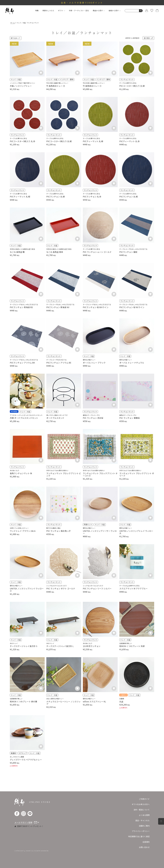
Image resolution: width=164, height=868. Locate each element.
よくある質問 (144, 815)
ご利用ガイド (144, 799)
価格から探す (115, 11)
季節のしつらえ (48, 11)
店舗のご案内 (144, 826)
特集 (37, 11)
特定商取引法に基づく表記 (139, 836)
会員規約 (146, 842)
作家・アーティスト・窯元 (79, 11)
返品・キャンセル (142, 820)
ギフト (62, 11)
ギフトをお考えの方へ (141, 804)
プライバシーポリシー (141, 831)
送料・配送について (142, 810)
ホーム (13, 23)
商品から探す (99, 11)
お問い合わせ (144, 847)
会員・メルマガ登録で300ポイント (82, 3)
